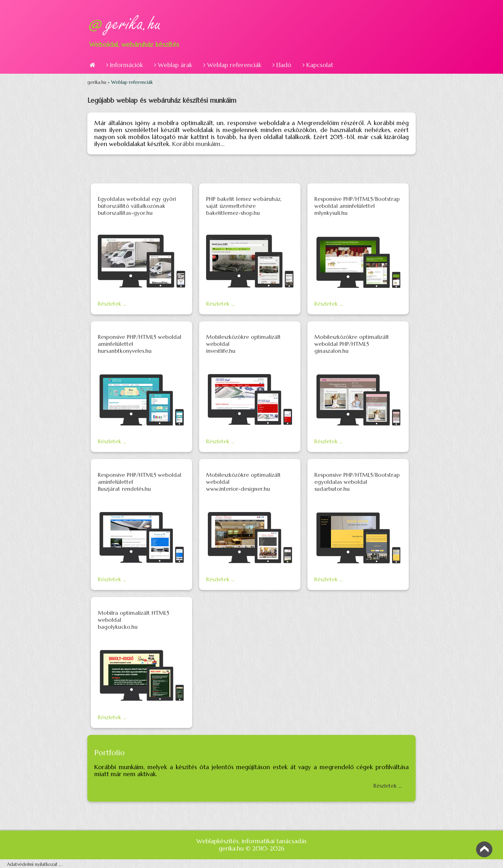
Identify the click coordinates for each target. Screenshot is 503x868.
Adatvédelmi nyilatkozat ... (35, 864)
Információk (125, 65)
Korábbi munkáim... (198, 144)
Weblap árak (173, 65)
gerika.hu (97, 82)
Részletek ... (112, 304)
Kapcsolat (318, 65)
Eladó (282, 65)
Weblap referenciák (232, 65)
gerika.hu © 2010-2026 (251, 848)
